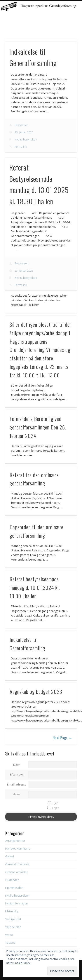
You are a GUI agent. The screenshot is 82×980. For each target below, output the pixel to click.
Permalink (21, 147)
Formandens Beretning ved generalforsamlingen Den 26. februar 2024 (38, 427)
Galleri (10, 856)
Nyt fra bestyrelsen (26, 139)
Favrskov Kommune (18, 848)
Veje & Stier (13, 927)
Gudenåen (12, 880)
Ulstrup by (12, 911)
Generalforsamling (17, 864)
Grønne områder (16, 872)
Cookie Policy (22, 963)
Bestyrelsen (22, 125)
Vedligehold (13, 919)
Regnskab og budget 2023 (36, 691)
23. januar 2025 (24, 132)
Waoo (9, 935)
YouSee (10, 943)
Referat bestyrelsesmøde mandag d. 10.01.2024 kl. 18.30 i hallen (35, 587)
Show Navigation (66, 39)
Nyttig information (17, 903)
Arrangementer (15, 841)
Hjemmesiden (14, 888)
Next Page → (63, 738)
